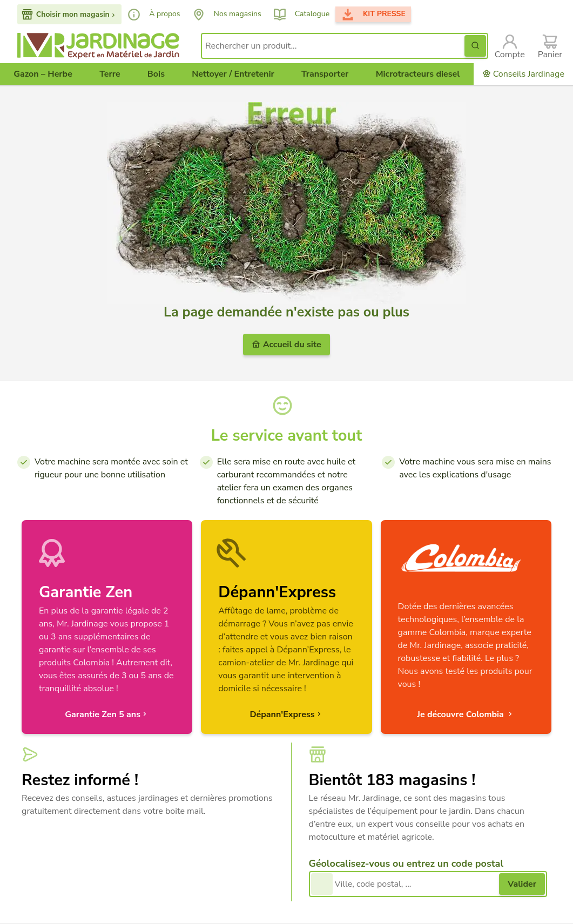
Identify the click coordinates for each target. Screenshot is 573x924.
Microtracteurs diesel (418, 74)
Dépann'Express (286, 714)
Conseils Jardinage (523, 74)
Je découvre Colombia (466, 714)
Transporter (325, 74)
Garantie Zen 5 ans (107, 714)
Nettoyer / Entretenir (233, 74)
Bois (156, 74)
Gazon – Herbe (43, 74)
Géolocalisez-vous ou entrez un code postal (406, 864)
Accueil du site (286, 345)
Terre (110, 74)
